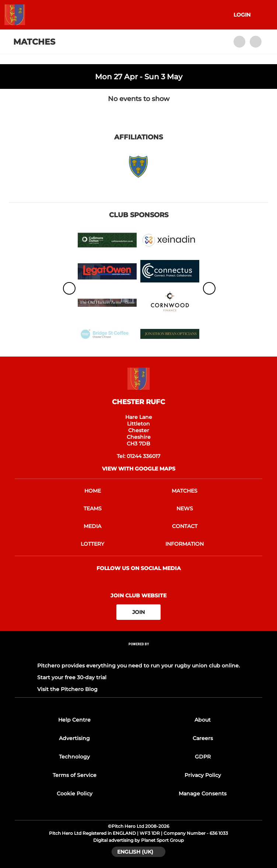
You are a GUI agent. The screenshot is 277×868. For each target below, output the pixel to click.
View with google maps (139, 469)
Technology (74, 757)
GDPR (203, 757)
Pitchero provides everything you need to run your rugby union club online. (138, 666)
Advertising (74, 738)
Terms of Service (75, 775)
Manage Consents (203, 794)
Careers (203, 738)
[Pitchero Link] (138, 654)
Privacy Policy (203, 775)
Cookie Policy (75, 794)
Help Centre (74, 720)
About (203, 720)
